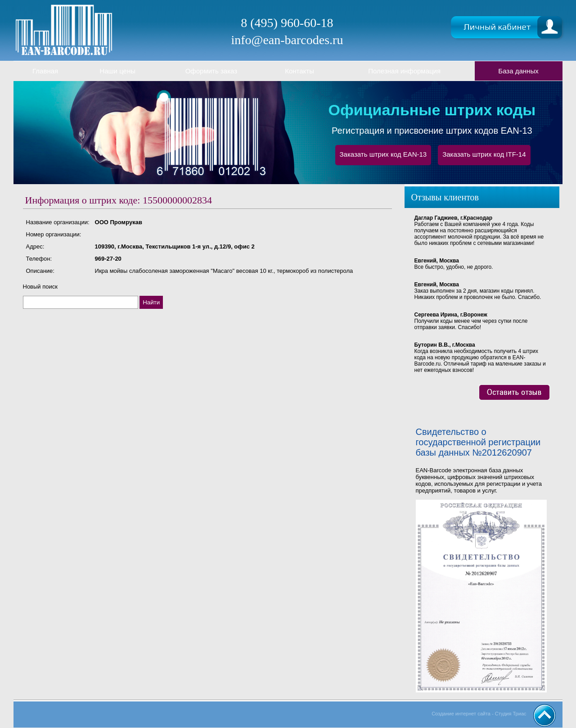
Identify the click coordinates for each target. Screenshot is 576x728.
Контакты (299, 71)
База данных (518, 71)
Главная (45, 71)
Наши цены (117, 71)
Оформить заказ (211, 71)
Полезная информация (404, 71)
